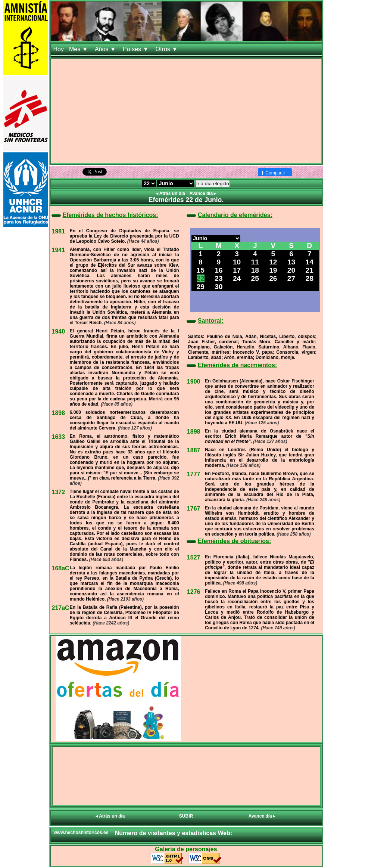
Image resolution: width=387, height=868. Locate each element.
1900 (194, 382)
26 (273, 278)
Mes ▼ (79, 49)
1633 (59, 437)
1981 (59, 231)
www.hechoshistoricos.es (81, 833)
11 (255, 262)
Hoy (59, 49)
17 (237, 270)
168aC (61, 568)
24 (237, 278)
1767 (194, 509)
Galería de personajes (186, 849)
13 (291, 262)
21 (310, 270)
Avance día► (203, 193)
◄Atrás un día (171, 193)
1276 (194, 592)
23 (219, 278)
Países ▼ (137, 49)
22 (201, 278)
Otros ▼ (168, 49)
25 (255, 278)
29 (201, 287)
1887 (194, 450)
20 (291, 270)
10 (237, 262)
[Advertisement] (186, 111)
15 (201, 270)
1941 (59, 250)
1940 (59, 331)
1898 (59, 413)
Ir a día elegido (213, 184)
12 (273, 262)
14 (310, 262)
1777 (194, 474)
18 (255, 270)
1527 (194, 557)
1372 (59, 492)
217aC (61, 608)
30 (219, 287)
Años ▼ (106, 49)
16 (219, 270)
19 (273, 270)
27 (291, 278)
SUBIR (186, 816)
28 (310, 278)
